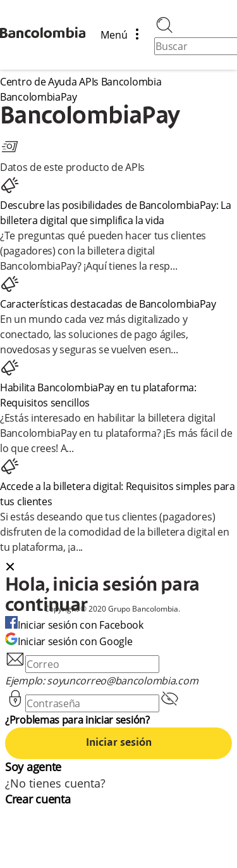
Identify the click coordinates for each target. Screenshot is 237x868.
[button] (118, 568)
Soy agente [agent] (33, 767)
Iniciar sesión (119, 743)
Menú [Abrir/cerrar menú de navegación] (124, 35)
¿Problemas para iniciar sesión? (77, 720)
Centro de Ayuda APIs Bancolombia (81, 82)
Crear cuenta (38, 799)
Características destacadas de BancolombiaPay (108, 304)
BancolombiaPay (39, 97)
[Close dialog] (10, 568)
